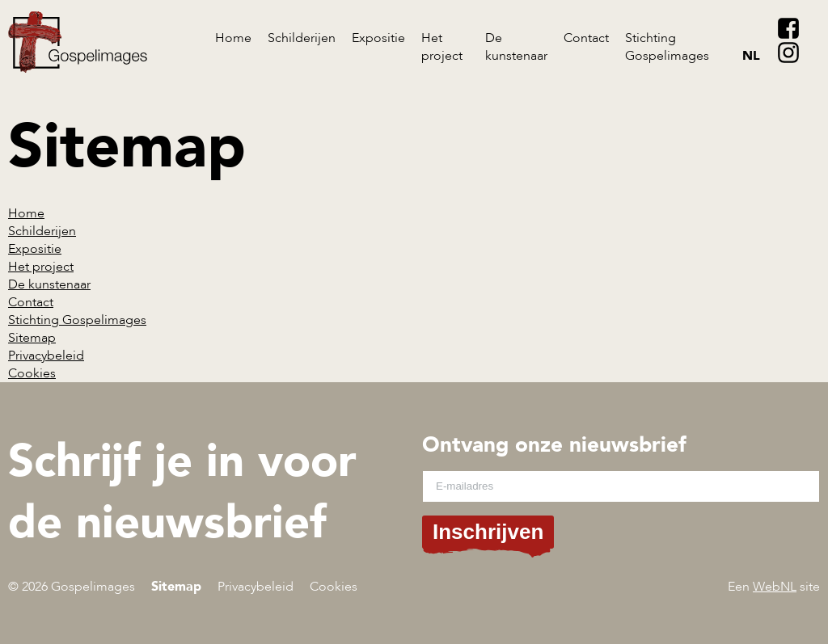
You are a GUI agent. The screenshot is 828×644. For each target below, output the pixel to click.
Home (233, 38)
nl (751, 56)
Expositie (378, 38)
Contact (586, 38)
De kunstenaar (516, 47)
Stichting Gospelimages (667, 47)
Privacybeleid (46, 356)
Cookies (32, 373)
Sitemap (32, 338)
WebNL (775, 587)
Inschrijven (488, 532)
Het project (442, 47)
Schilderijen (302, 38)
